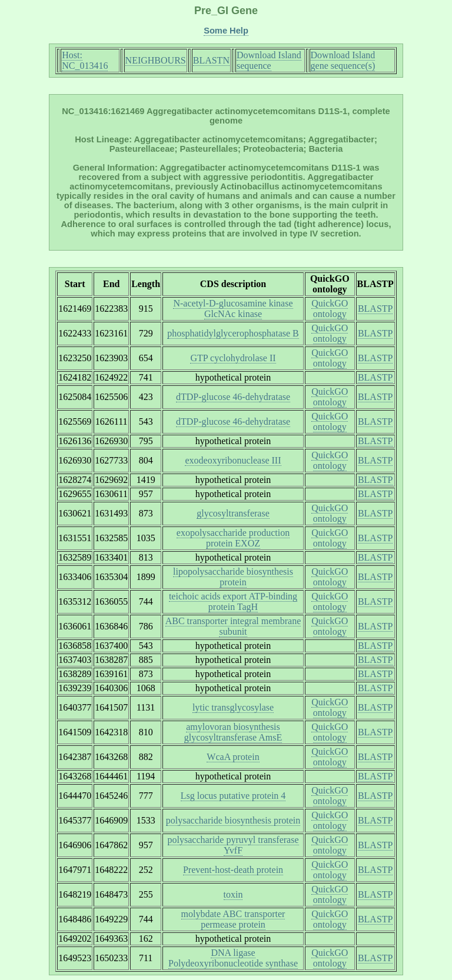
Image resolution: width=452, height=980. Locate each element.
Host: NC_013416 (85, 60)
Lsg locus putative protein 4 (233, 796)
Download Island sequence (269, 60)
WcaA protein (233, 757)
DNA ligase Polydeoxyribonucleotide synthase (233, 958)
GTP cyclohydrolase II (233, 358)
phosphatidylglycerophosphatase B (233, 333)
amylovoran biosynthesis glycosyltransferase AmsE (233, 732)
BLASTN (211, 60)
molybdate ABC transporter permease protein (233, 919)
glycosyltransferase (233, 513)
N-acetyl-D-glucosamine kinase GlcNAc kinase (233, 309)
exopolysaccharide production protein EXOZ (233, 538)
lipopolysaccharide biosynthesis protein (233, 577)
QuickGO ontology (330, 309)
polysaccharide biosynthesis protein (233, 820)
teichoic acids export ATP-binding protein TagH (233, 601)
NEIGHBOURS (156, 60)
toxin (233, 894)
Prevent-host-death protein (233, 870)
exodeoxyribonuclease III (233, 460)
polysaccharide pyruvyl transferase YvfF (233, 845)
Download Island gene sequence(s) (343, 60)
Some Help (226, 31)
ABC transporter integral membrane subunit (233, 626)
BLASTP (375, 309)
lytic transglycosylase (233, 707)
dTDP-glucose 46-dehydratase (233, 397)
